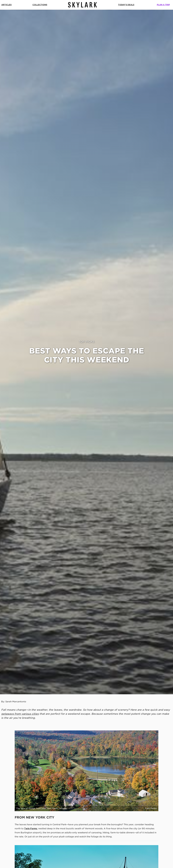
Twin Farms (31, 829)
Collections (40, 5)
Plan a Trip (163, 5)
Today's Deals (126, 5)
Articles (6, 5)
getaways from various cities (20, 714)
